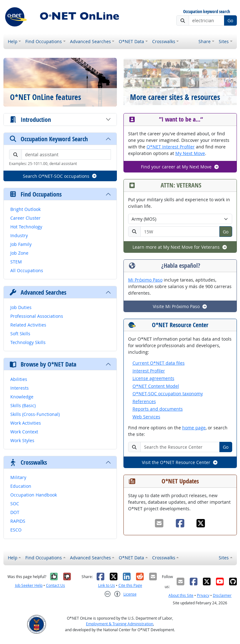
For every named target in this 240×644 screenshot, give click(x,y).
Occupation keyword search (207, 12)
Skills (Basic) (23, 405)
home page (194, 428)
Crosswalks (164, 41)
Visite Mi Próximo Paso (180, 306)
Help (13, 41)
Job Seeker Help (29, 585)
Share (205, 41)
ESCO (16, 530)
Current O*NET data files (159, 363)
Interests (20, 388)
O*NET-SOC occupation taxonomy (168, 394)
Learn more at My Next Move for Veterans (180, 247)
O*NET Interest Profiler (171, 147)
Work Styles (22, 440)
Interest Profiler (149, 371)
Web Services (146, 417)
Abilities (19, 379)
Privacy (203, 595)
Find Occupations (44, 41)
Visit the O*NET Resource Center (180, 462)
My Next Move (190, 153)
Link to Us (107, 585)
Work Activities (26, 423)
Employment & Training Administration (120, 624)
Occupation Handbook (34, 495)
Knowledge (22, 397)
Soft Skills (20, 334)
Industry (19, 235)
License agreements (153, 378)
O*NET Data (131, 41)
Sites (224, 41)
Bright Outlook (25, 209)
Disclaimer (222, 595)
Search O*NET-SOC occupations (60, 176)
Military (18, 477)
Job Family (21, 244)
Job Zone (19, 253)
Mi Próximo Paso (145, 280)
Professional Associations (37, 316)
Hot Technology (26, 227)
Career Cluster (25, 218)
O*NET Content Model (156, 386)
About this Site (181, 595)
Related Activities (28, 325)
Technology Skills (28, 342)
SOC (15, 504)
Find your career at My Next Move (180, 167)
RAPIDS (18, 521)
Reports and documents (158, 409)
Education (21, 486)
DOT (15, 512)
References (144, 401)
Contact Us (55, 585)
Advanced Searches (90, 41)
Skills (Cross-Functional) (35, 414)
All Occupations (27, 270)
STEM (16, 262)
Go (230, 20)
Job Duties (21, 307)
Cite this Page (130, 585)
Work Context (24, 432)
